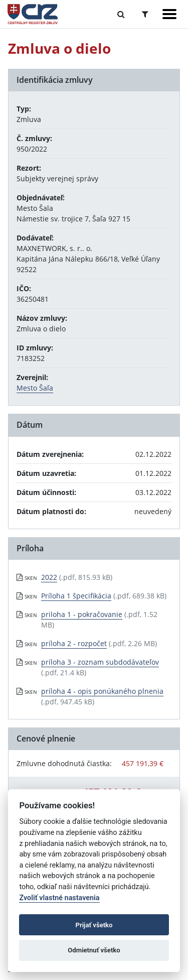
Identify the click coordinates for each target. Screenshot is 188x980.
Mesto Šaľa (35, 388)
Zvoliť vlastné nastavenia (59, 898)
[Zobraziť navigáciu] (169, 14)
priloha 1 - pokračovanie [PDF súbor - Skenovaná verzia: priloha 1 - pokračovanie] (82, 614)
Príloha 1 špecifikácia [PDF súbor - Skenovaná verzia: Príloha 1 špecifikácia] (76, 596)
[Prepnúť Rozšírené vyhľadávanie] (145, 14)
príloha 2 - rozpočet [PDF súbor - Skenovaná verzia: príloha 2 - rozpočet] (74, 643)
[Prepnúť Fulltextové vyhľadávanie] (121, 14)
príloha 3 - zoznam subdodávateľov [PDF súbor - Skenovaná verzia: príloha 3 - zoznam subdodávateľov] (100, 662)
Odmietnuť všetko (94, 950)
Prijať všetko (94, 925)
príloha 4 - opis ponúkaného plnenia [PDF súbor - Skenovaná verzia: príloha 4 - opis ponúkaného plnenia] (102, 691)
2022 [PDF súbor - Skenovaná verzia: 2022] (49, 577)
